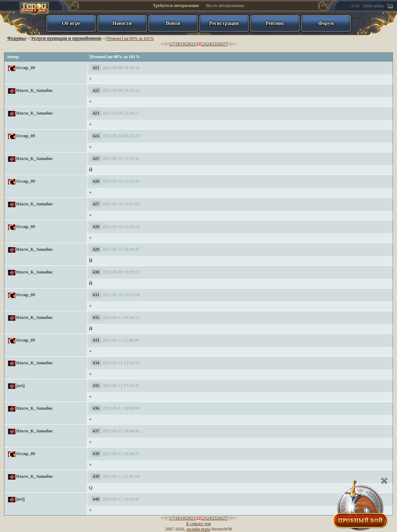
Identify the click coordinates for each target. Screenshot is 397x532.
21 (193, 44)
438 (96, 454)
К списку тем (198, 524)
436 (96, 408)
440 (96, 499)
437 (96, 431)
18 (177, 44)
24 (209, 44)
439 (96, 476)
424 (96, 136)
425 (96, 159)
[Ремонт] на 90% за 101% (130, 38)
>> (234, 44)
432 (96, 317)
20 (188, 44)
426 (96, 181)
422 (96, 90)
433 (96, 340)
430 (96, 272)
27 (225, 44)
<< (163, 44)
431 (96, 295)
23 (204, 44)
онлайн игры (198, 529)
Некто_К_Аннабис (35, 90)
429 (96, 249)
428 (96, 227)
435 (96, 386)
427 (96, 204)
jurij (20, 386)
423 (96, 113)
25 (214, 44)
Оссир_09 (26, 68)
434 (96, 363)
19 (183, 44)
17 (172, 44)
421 (96, 68)
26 (220, 44)
